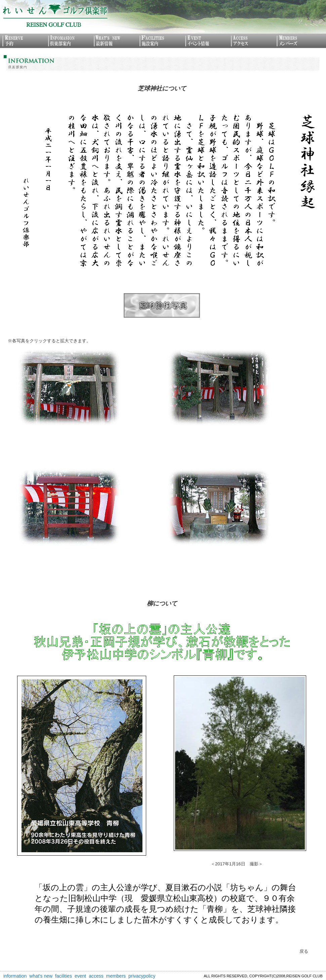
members (116, 976)
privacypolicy (142, 976)
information (15, 976)
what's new (41, 976)
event (80, 976)
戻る (304, 951)
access (96, 976)
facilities (64, 976)
